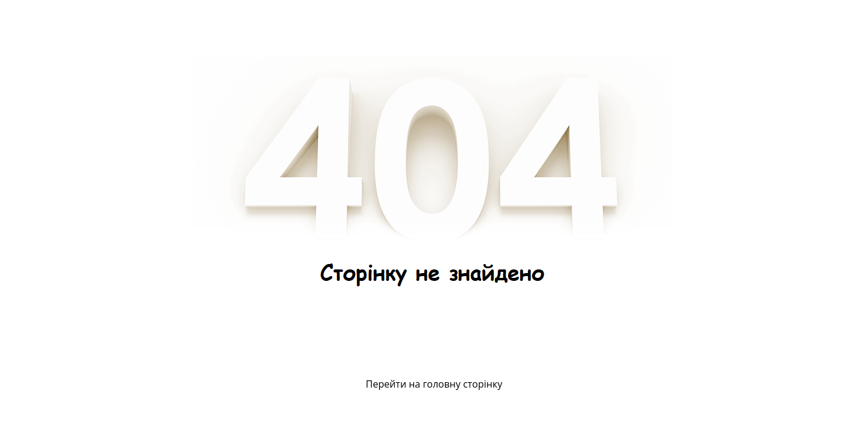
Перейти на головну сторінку (434, 384)
